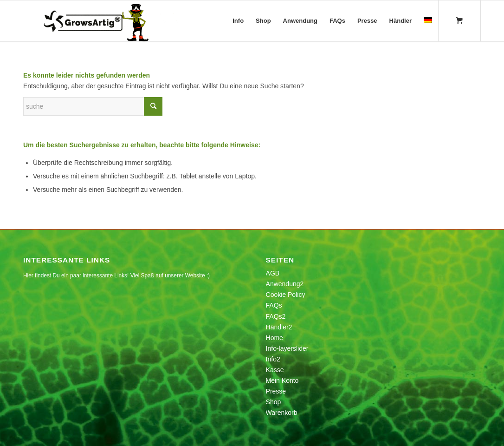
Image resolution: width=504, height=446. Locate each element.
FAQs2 (276, 316)
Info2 (273, 359)
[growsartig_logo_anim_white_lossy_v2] (102, 21)
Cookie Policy (286, 295)
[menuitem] (238, 21)
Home (275, 338)
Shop (274, 402)
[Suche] (93, 106)
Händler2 (279, 327)
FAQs (274, 305)
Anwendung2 (285, 284)
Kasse (275, 370)
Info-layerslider (287, 348)
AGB (273, 273)
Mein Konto (282, 380)
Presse (276, 391)
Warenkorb (282, 413)
